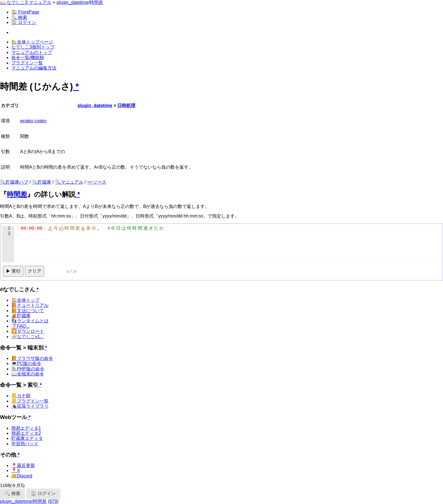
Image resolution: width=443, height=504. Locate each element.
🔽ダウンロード (28, 331)
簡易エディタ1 (26, 428)
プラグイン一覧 (27, 63)
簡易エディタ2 (26, 433)
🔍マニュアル (69, 182)
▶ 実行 (13, 271)
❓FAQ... (20, 326)
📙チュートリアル (30, 305)
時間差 (96, 2)
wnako (27, 121)
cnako (41, 121)
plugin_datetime (72, 2)
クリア (34, 271)
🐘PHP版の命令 (28, 369)
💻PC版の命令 (26, 363)
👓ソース (97, 182)
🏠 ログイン (24, 22)
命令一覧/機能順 (28, 57)
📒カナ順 (21, 396)
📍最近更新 (23, 465)
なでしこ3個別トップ (33, 47)
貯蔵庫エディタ (27, 438)
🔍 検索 (19, 17)
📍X (16, 471)
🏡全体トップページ (32, 42)
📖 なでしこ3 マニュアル (26, 2)
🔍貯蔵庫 (42, 182)
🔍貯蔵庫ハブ (14, 182)
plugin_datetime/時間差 (23, 501)
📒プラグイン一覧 (30, 401)
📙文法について (28, 311)
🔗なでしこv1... (27, 337)
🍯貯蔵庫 (21, 316)
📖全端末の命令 (28, 374)
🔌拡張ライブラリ (30, 406)
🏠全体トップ (25, 300)
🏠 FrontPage (25, 12)
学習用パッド (25, 444)
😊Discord (22, 476)
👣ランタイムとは (30, 321)
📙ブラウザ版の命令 (32, 358)
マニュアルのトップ (32, 52)
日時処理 (126, 106)
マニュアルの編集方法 (34, 68)
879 (53, 501)
